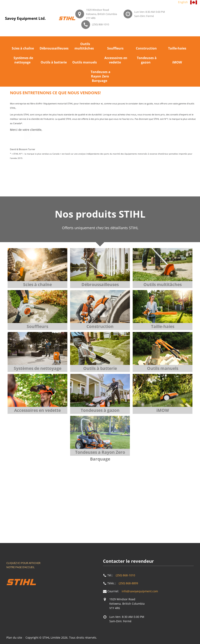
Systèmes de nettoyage (23, 60)
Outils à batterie (54, 62)
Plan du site (14, 638)
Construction (146, 48)
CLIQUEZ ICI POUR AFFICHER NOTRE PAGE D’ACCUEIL (23, 565)
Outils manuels (85, 62)
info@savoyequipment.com (140, 591)
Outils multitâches (84, 46)
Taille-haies (177, 48)
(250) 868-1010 (100, 24)
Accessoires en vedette (116, 60)
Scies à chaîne (23, 48)
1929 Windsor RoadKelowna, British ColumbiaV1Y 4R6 (101, 14)
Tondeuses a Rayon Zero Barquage (100, 76)
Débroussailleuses (54, 48)
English (183, 2)
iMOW (177, 62)
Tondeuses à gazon (147, 60)
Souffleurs (115, 48)
